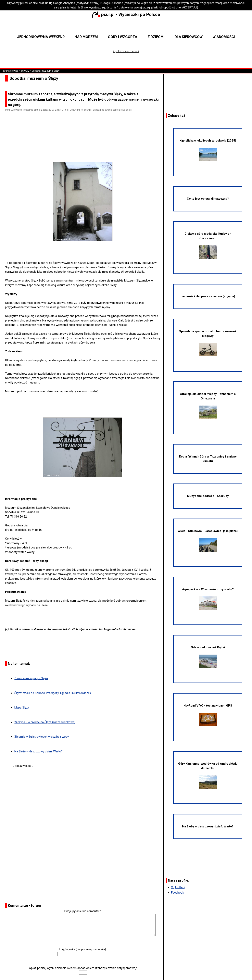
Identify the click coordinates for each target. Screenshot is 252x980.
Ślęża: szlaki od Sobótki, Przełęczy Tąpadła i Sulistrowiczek (53, 693)
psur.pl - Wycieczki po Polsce (126, 14)
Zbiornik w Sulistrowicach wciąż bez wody (42, 737)
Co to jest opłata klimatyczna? (208, 199)
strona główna (10, 71)
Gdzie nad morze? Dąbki (208, 657)
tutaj (73, 7)
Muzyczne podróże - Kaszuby (208, 496)
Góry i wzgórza (123, 37)
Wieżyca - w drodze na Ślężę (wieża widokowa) (45, 722)
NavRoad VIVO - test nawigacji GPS (208, 715)
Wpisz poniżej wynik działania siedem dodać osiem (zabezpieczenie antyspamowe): (83, 968)
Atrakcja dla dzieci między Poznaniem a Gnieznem (208, 406)
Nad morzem (86, 37)
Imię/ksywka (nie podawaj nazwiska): (83, 949)
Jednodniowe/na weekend (41, 37)
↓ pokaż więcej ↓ (23, 766)
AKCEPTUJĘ (190, 7)
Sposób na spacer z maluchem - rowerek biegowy (208, 343)
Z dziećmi (156, 37)
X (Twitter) (178, 887)
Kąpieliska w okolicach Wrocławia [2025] (208, 150)
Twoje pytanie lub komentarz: (83, 911)
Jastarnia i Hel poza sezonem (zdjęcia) (208, 296)
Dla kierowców (189, 37)
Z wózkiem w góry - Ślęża (31, 678)
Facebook (177, 893)
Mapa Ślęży (22, 708)
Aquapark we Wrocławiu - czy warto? (208, 599)
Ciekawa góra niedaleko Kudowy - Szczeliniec (208, 245)
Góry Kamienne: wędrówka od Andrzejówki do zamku (208, 775)
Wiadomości (224, 37)
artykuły (25, 71)
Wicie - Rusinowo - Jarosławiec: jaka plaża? (208, 540)
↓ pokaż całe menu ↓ (126, 51)
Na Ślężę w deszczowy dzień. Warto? (38, 751)
